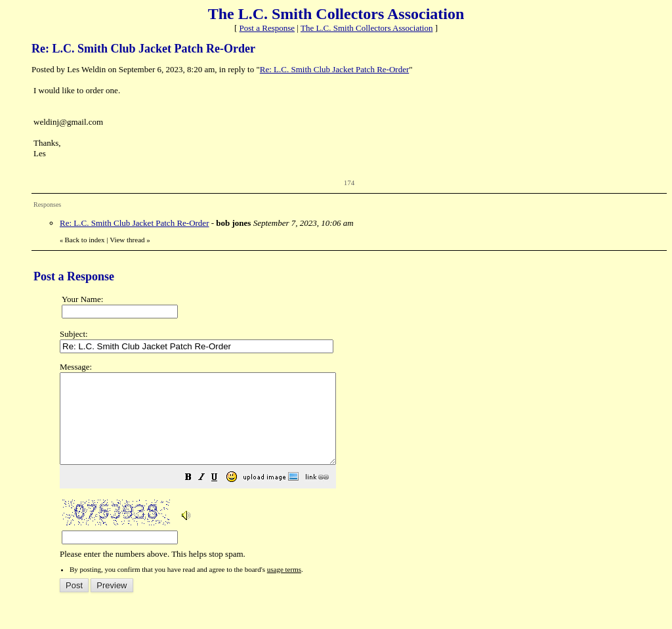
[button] (221, 497)
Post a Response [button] (267, 28)
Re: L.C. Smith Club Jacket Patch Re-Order (334, 69)
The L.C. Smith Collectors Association (367, 28)
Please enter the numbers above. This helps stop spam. (359, 469)
